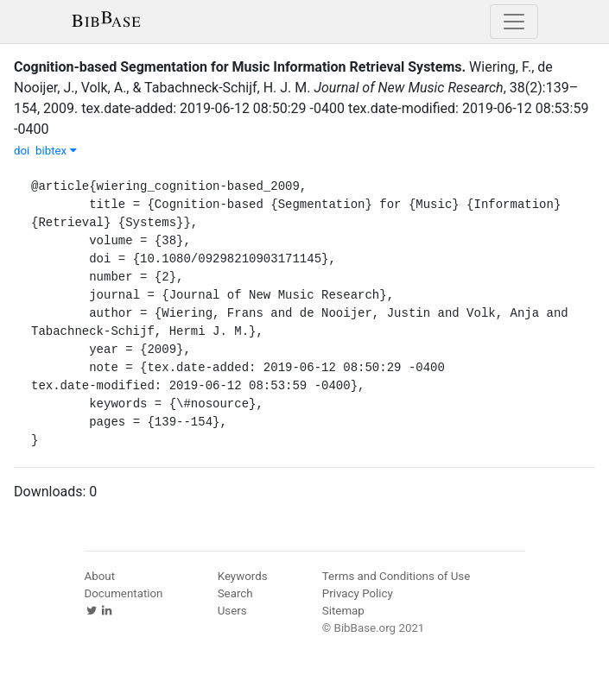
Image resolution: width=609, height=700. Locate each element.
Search (235, 593)
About (100, 576)
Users (232, 611)
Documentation (124, 593)
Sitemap (343, 611)
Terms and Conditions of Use (396, 576)
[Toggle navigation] (514, 22)
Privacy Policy (358, 593)
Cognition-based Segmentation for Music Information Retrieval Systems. (240, 67)
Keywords (243, 576)
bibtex (56, 151)
